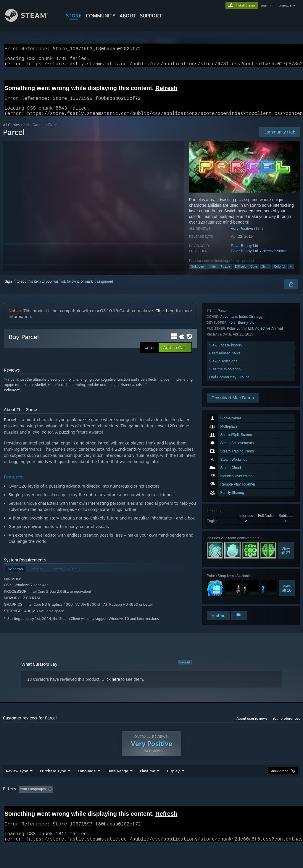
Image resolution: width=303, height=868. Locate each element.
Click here (165, 318)
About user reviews (252, 725)
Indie (212, 273)
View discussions (223, 586)
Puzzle (225, 273)
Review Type (17, 786)
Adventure (229, 541)
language (285, 5)
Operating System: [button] (230, 805)
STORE (74, 16)
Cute (254, 273)
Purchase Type (53, 786)
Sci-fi (265, 273)
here (116, 686)
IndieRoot (12, 397)
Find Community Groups (229, 602)
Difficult (240, 273)
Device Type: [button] (15, 812)
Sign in (10, 289)
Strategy (256, 541)
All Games (11, 132)
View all (185, 669)
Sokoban (198, 273)
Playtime (148, 786)
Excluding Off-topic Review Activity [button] (93, 805)
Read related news (225, 578)
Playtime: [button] (138, 805)
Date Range (118, 786)
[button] (175, 355)
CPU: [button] (261, 805)
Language (87, 786)
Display (173, 786)
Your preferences (286, 725)
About (128, 16)
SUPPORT (151, 16)
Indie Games (34, 132)
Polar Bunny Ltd (245, 253)
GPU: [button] (281, 805)
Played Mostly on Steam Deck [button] (181, 805)
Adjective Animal (274, 258)
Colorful (280, 273)
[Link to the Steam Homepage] (31, 20)
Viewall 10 (287, 510)
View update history (226, 570)
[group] (151, 808)
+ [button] (291, 273)
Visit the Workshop (225, 594)
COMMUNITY (101, 16)
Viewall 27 (286, 472)
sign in (266, 5)
